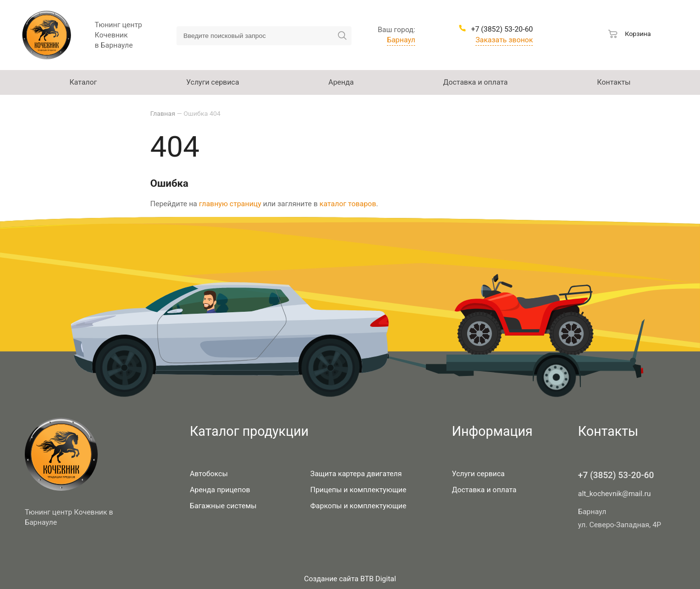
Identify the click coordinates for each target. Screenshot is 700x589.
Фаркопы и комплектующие (358, 506)
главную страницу (230, 204)
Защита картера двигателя (356, 474)
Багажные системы (223, 506)
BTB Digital (378, 579)
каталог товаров (348, 204)
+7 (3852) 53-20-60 (616, 475)
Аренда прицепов (220, 490)
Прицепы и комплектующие (358, 490)
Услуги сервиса (478, 474)
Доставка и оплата (484, 490)
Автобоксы (209, 474)
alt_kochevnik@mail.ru (614, 494)
